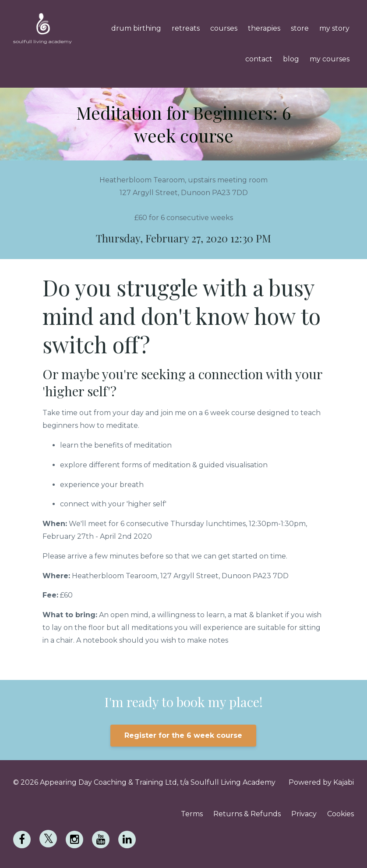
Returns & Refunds (247, 814)
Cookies (341, 814)
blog (291, 59)
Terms (192, 814)
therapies (264, 28)
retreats (186, 28)
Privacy (304, 814)
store (300, 28)
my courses (330, 59)
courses (224, 28)
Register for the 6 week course (183, 735)
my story (334, 28)
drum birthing (136, 28)
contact (259, 59)
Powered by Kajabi (321, 782)
